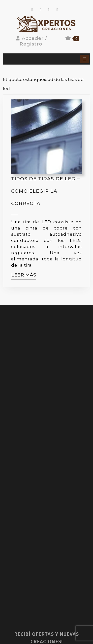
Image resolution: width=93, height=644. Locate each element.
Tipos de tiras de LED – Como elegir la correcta (46, 191)
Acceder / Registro (31, 41)
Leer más (24, 276)
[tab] (85, 59)
